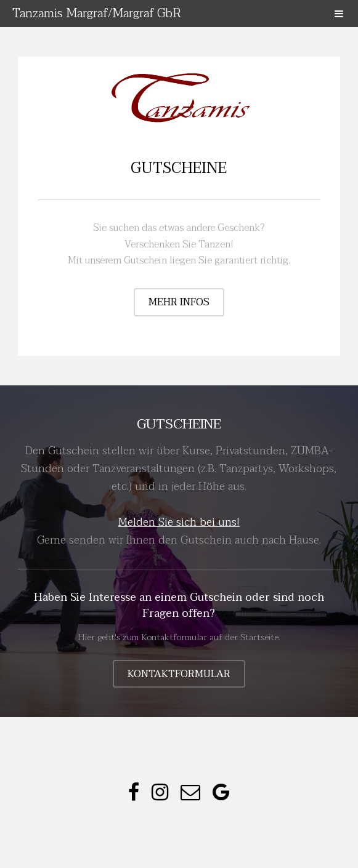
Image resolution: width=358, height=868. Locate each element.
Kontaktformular (179, 674)
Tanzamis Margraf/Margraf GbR (97, 14)
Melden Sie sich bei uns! (179, 522)
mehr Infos (179, 302)
